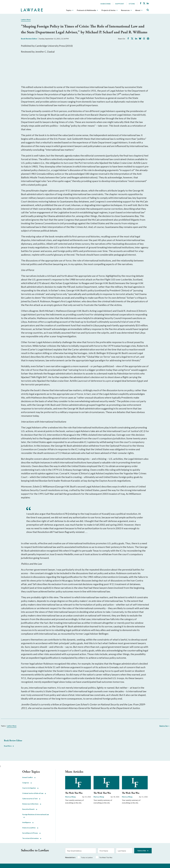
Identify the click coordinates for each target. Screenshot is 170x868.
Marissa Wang (70, 797)
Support (120, 4)
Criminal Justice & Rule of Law (34, 793)
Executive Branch (30, 809)
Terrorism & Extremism (32, 838)
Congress (27, 783)
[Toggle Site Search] (148, 10)
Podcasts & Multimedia (86, 10)
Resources (125, 10)
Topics (69, 10)
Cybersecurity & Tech (31, 799)
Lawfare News (26, 20)
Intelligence (28, 822)
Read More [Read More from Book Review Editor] (8, 746)
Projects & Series (109, 10)
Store (132, 4)
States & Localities (30, 828)
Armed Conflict (29, 777)
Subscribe (106, 4)
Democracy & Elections (32, 804)
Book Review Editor (29, 39)
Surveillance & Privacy (31, 833)
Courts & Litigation (30, 788)
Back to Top (164, 726)
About (138, 10)
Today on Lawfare (87, 858)
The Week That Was (74, 793)
